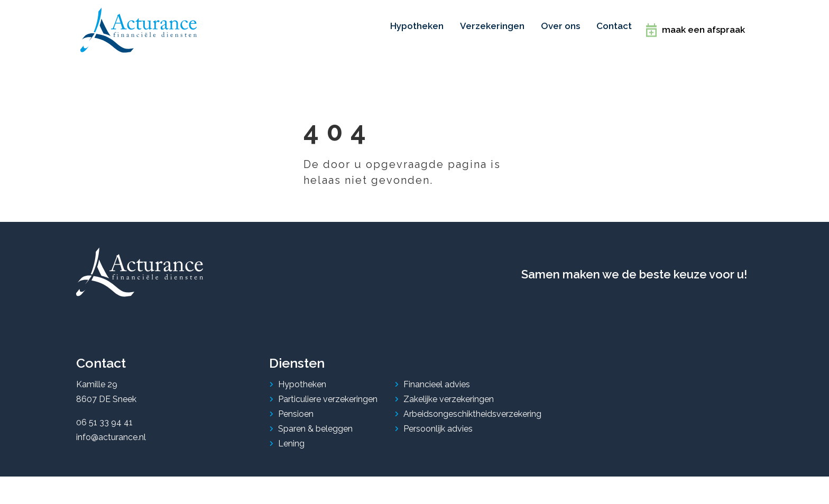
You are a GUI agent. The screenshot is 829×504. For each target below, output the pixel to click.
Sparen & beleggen (315, 422)
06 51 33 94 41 (104, 416)
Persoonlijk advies (438, 422)
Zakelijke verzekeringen (449, 393)
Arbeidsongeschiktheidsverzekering (472, 408)
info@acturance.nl (111, 431)
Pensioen (296, 408)
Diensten (297, 357)
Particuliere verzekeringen (328, 393)
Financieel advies (437, 378)
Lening (291, 437)
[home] (139, 27)
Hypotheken (302, 378)
